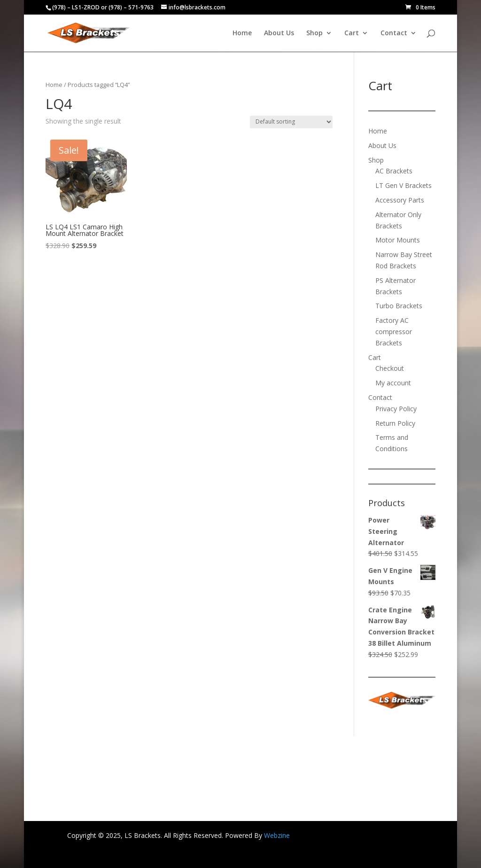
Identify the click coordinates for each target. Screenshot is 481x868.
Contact (394, 33)
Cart (352, 33)
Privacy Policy (396, 409)
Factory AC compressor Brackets (394, 332)
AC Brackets (394, 171)
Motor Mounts (398, 240)
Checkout (390, 368)
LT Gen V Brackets (403, 185)
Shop (314, 33)
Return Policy (395, 423)
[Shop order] (291, 122)
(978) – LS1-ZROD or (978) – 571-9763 (103, 7)
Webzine (277, 835)
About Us (279, 33)
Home (242, 33)
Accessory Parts (400, 200)
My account (393, 383)
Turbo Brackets (399, 306)
